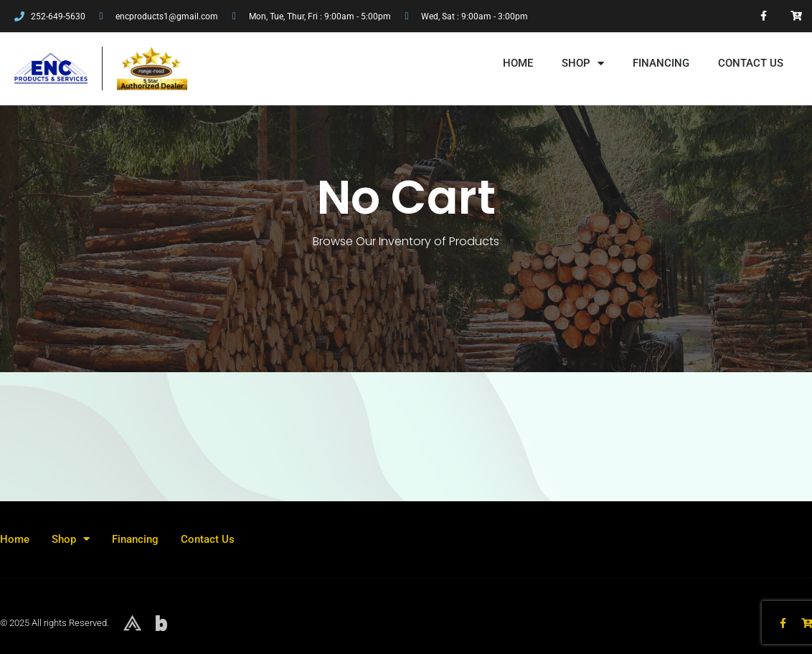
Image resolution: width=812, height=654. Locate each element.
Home (518, 63)
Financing (661, 63)
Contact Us (751, 63)
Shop (583, 63)
